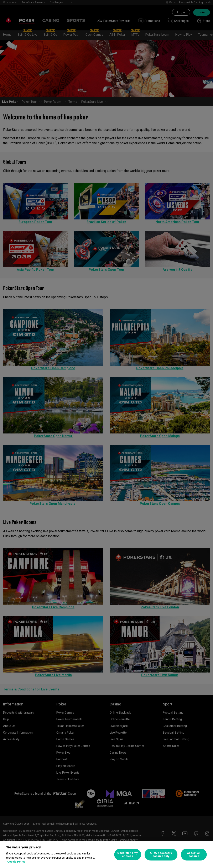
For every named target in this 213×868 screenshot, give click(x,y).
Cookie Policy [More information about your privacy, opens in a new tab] (16, 862)
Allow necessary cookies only (161, 855)
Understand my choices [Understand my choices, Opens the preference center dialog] (128, 855)
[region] (106, 855)
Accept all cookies (194, 855)
